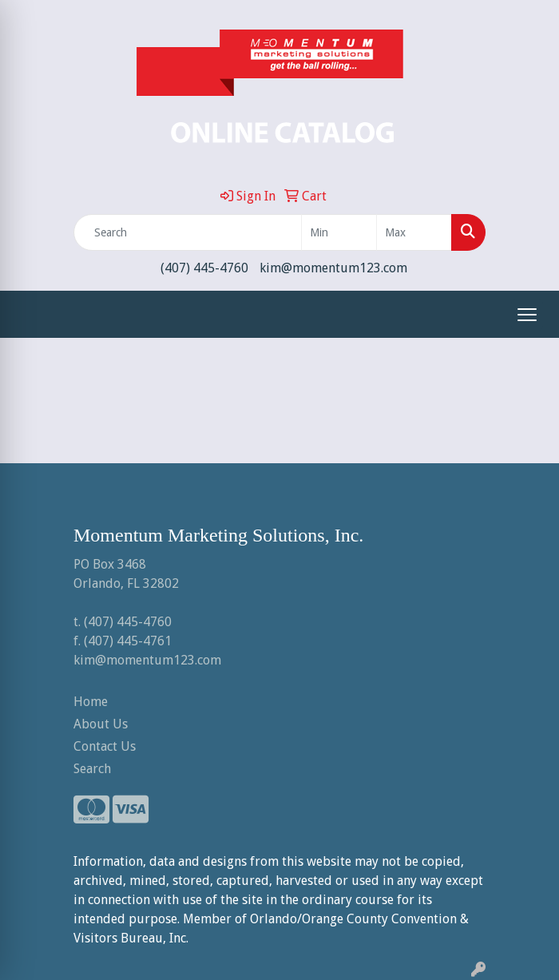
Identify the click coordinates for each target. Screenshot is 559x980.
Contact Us (105, 746)
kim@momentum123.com (333, 268)
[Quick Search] (188, 232)
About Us (101, 724)
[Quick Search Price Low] (339, 232)
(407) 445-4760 (204, 268)
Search (92, 769)
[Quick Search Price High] (414, 232)
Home (91, 702)
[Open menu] (527, 315)
